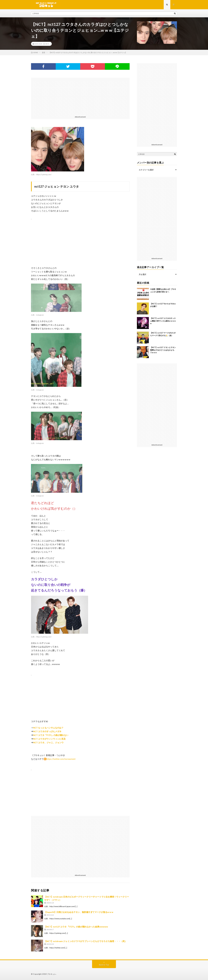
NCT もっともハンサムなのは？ (48, 728)
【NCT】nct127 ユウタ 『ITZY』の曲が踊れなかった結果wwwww (76, 927)
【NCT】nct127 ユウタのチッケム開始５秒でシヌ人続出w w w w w (163, 321)
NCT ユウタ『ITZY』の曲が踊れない (51, 735)
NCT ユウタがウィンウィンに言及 (49, 739)
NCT (47, 44)
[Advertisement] (80, 96)
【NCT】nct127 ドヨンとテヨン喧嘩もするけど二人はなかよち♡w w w (163, 350)
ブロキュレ (52, 974)
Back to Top (104, 965)
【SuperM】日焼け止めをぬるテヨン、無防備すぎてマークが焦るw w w (79, 912)
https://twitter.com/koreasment (61, 759)
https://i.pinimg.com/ (44, 174)
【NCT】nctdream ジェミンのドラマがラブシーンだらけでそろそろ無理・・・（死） (86, 941)
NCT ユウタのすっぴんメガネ (47, 731)
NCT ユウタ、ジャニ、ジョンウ (48, 742)
